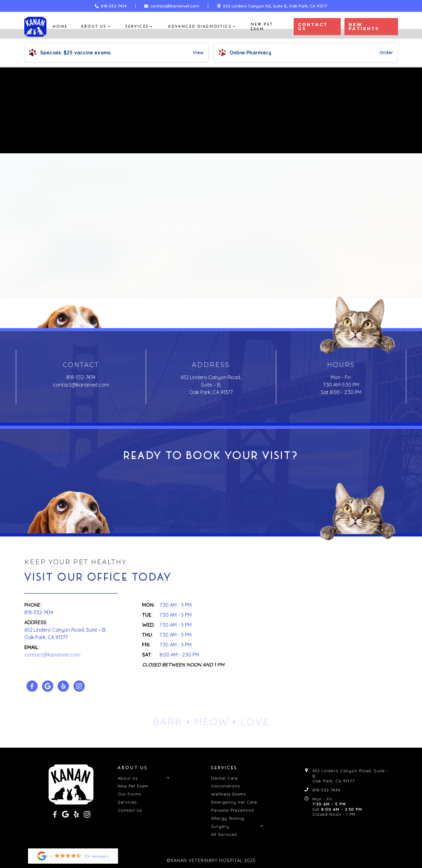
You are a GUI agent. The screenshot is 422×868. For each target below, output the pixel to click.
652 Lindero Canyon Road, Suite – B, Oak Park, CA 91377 (211, 385)
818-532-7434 (81, 377)
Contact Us (240, 283)
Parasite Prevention (233, 810)
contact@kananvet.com (81, 385)
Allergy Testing (228, 818)
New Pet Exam (262, 27)
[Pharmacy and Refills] (306, 53)
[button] (97, 27)
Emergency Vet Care (234, 802)
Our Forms (129, 794)
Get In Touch (211, 497)
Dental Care (225, 778)
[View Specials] (116, 53)
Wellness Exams (228, 794)
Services (127, 802)
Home (60, 27)
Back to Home (187, 283)
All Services (224, 834)
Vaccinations (225, 786)
